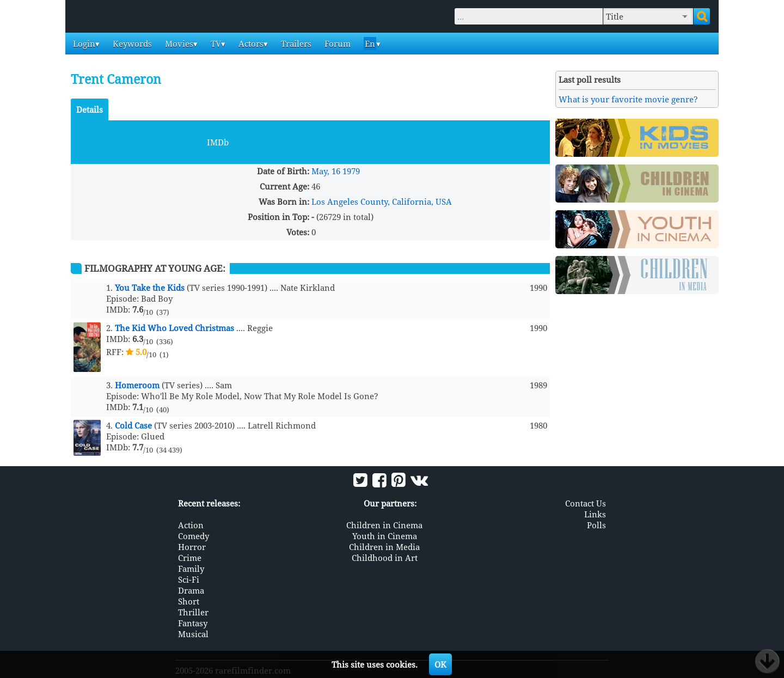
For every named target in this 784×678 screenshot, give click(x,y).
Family (191, 569)
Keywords (131, 44)
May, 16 (326, 171)
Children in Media (384, 547)
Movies (178, 44)
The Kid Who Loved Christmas (174, 328)
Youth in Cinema (385, 536)
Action (191, 525)
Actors (250, 44)
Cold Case (133, 425)
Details (90, 109)
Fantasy (193, 623)
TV (215, 44)
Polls (596, 525)
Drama (191, 590)
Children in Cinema (384, 525)
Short (189, 601)
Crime (190, 558)
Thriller (193, 612)
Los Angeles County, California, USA (382, 201)
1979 (351, 171)
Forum (336, 44)
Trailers (295, 44)
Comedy (194, 536)
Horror (192, 547)
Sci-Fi (189, 579)
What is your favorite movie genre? (628, 99)
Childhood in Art (385, 558)
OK (440, 664)
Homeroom (137, 385)
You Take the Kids (150, 288)
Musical (193, 634)
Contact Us (586, 503)
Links (595, 514)
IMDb (218, 142)
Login (83, 44)
